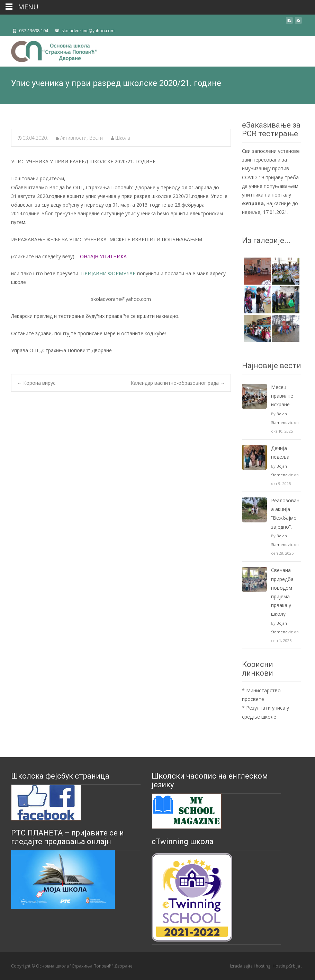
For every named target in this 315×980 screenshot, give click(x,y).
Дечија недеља (280, 452)
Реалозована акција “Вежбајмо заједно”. (285, 514)
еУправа (253, 203)
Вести (96, 138)
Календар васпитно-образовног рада (178, 383)
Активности (73, 138)
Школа (123, 138)
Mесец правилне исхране (282, 396)
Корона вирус (36, 383)
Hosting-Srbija (287, 966)
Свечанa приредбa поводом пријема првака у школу (282, 592)
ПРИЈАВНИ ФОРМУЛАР (108, 273)
